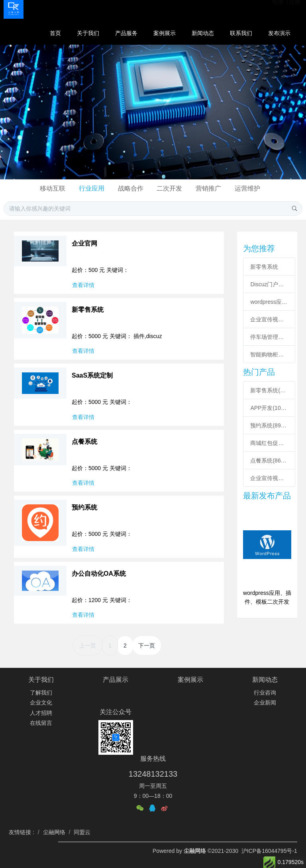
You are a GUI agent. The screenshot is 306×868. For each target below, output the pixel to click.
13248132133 (153, 774)
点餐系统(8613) (269, 461)
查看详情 (83, 285)
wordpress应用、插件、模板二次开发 (269, 302)
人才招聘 (41, 713)
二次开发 (169, 188)
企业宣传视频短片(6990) (269, 478)
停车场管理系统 (269, 337)
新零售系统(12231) (269, 390)
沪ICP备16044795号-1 (269, 851)
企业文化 (41, 703)
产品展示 (116, 680)
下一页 (147, 646)
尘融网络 (196, 851)
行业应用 (92, 188)
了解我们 (41, 693)
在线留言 (41, 723)
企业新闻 (265, 703)
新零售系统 (264, 267)
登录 (279, 8)
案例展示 (190, 680)
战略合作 (131, 188)
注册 (295, 8)
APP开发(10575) (269, 408)
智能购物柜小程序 (269, 354)
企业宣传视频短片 (269, 319)
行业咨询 (265, 693)
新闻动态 (265, 680)
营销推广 (208, 188)
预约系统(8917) (269, 425)
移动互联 (53, 188)
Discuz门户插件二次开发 (269, 284)
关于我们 (41, 680)
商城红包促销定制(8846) (269, 443)
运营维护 (247, 188)
